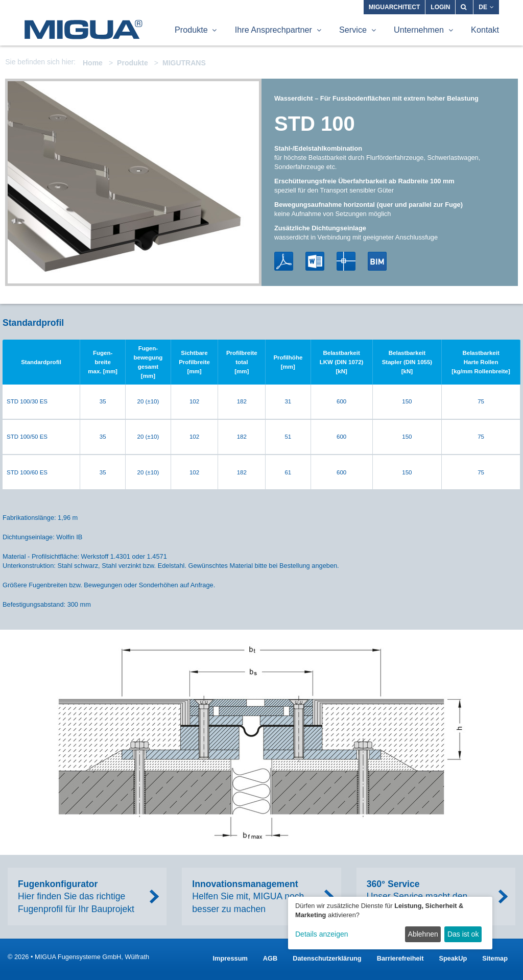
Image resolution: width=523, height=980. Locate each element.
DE (486, 7)
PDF (284, 261)
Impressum (230, 958)
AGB (270, 958)
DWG (346, 261)
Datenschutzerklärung (327, 958)
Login (440, 7)
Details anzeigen (322, 934)
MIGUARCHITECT (395, 7)
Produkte (133, 63)
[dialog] (390, 923)
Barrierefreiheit (400, 958)
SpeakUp (453, 958)
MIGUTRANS (184, 63)
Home (93, 63)
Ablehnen (423, 934)
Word (315, 261)
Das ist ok (463, 934)
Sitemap (495, 958)
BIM (377, 261)
